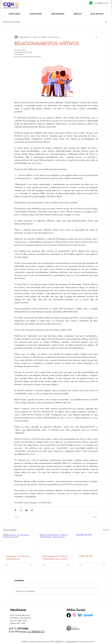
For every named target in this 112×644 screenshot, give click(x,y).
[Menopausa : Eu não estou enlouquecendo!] (20, 543)
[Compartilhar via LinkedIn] (27, 510)
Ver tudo (106, 530)
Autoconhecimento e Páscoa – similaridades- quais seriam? (56, 557)
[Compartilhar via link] (32, 510)
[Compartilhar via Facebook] (15, 510)
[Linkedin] (80, 615)
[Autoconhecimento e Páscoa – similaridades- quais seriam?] (56, 543)
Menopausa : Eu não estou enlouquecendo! (18, 557)
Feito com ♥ (71, 642)
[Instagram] (74, 615)
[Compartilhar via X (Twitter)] (21, 510)
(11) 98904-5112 (36, 632)
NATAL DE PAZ (86, 556)
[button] (106, 22)
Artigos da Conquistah (12, 22)
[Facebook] (69, 615)
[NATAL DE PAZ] (93, 543)
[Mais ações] (96, 37)
